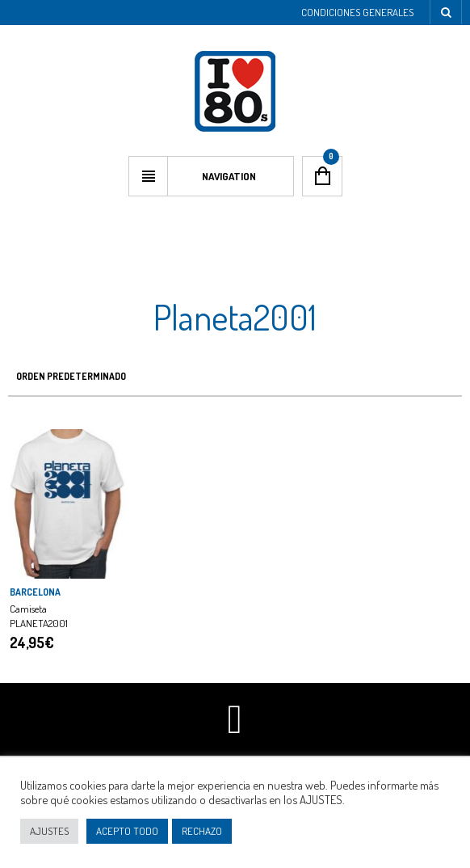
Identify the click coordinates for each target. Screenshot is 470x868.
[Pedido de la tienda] (235, 377)
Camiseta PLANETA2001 (39, 616)
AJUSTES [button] (49, 831)
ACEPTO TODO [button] (127, 831)
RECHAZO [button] (202, 831)
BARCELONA (35, 592)
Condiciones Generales (357, 12)
